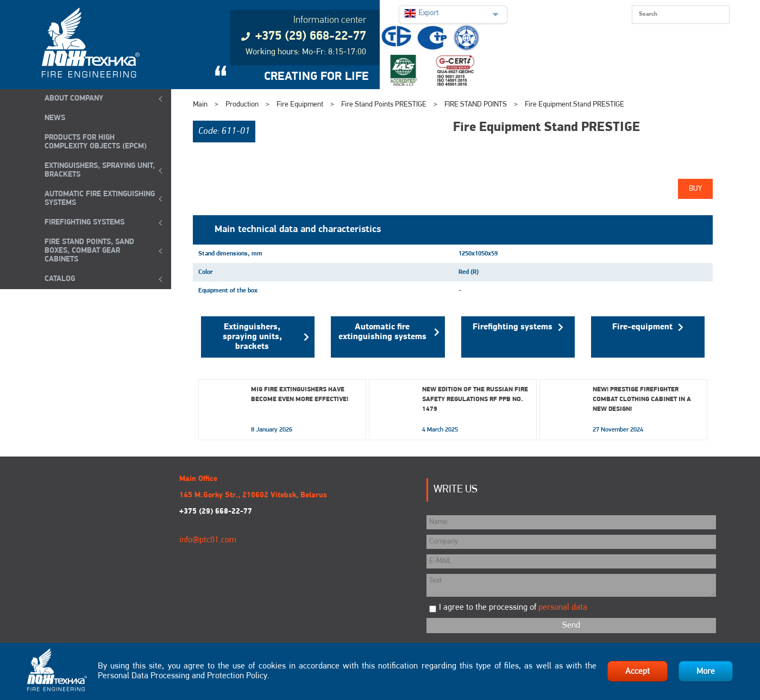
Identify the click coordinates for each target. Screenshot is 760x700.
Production (242, 105)
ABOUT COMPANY (74, 99)
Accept (637, 672)
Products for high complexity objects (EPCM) (96, 142)
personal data (563, 608)
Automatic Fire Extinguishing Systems (100, 199)
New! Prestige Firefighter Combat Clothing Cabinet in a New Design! (642, 399)
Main (200, 105)
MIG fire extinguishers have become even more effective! (300, 395)
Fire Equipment (300, 105)
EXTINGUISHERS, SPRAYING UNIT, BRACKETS (100, 170)
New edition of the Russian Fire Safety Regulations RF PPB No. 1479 (475, 399)
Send (571, 626)
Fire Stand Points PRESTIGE (384, 105)
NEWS (55, 118)
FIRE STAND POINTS (476, 105)
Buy (695, 189)
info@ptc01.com (208, 540)
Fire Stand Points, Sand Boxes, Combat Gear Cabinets (89, 251)
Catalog (60, 279)
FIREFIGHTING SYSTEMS (84, 223)
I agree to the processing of (513, 608)
